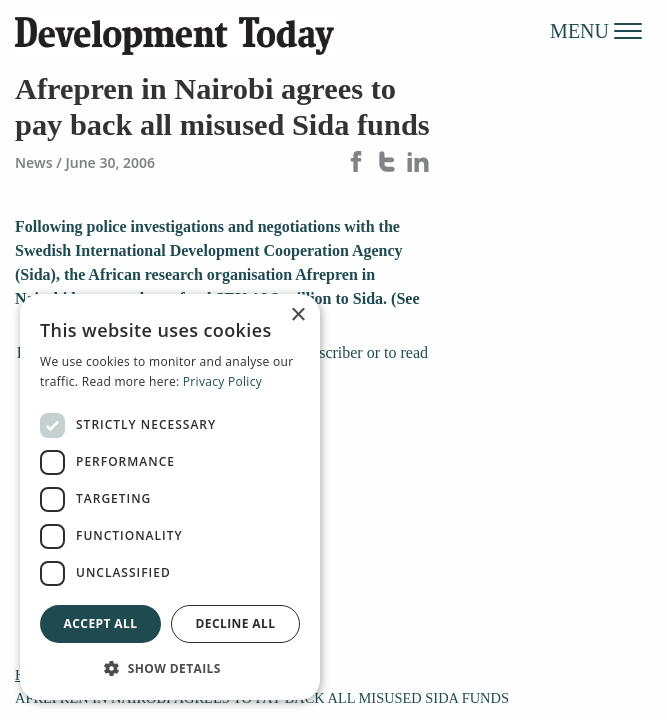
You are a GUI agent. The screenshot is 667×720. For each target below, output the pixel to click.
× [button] (297, 315)
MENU (596, 30)
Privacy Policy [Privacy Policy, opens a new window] (222, 381)
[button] (170, 668)
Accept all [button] (101, 623)
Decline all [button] (236, 623)
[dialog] (170, 497)
